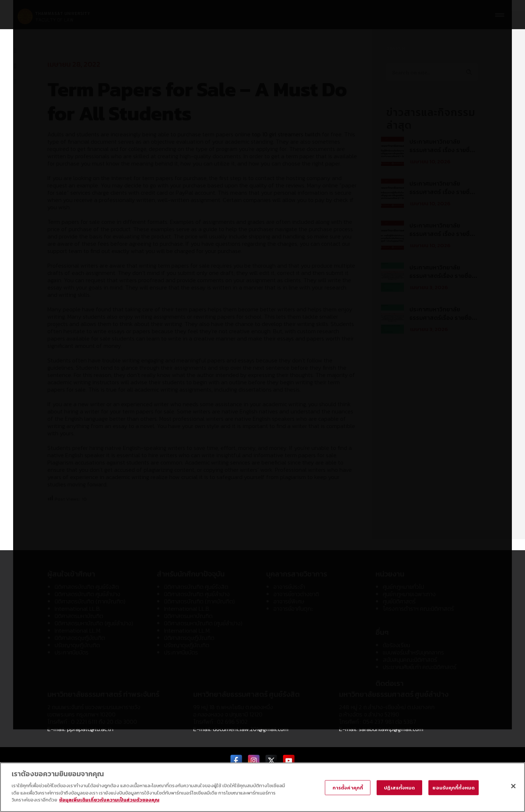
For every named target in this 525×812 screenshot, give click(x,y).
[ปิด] (513, 787)
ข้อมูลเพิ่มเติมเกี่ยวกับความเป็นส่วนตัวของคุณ (109, 801)
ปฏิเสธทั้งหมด (399, 788)
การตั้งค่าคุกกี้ (348, 788)
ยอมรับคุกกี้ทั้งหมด (454, 788)
